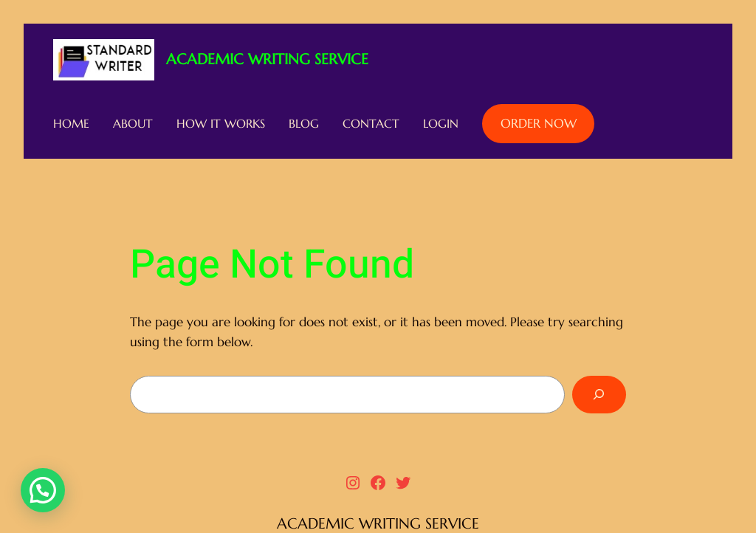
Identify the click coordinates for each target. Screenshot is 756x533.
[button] (43, 490)
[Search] (599, 395)
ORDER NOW (539, 124)
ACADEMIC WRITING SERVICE (267, 59)
